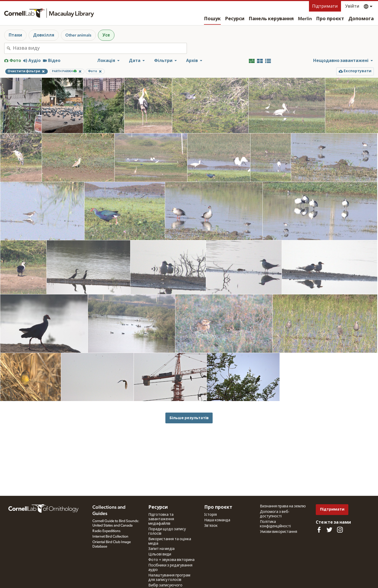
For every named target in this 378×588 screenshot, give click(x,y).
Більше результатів (189, 418)
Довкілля (44, 35)
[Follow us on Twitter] (329, 530)
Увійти (352, 6)
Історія (211, 515)
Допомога (361, 19)
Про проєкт (330, 19)
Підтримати (325, 6)
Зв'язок (211, 526)
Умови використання (279, 532)
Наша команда (217, 520)
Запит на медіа (161, 549)
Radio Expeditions (106, 531)
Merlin (305, 19)
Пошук (212, 19)
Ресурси (235, 19)
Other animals (78, 35)
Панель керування (271, 19)
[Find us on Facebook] (319, 530)
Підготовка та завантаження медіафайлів (161, 519)
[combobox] (100, 48)
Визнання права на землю (283, 506)
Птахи (15, 35)
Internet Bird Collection (110, 537)
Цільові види (160, 554)
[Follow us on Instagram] (340, 530)
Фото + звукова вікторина (171, 560)
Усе (106, 35)
